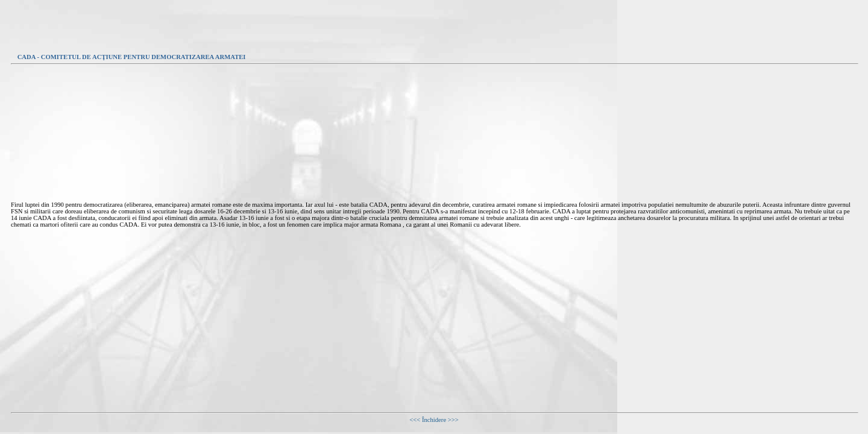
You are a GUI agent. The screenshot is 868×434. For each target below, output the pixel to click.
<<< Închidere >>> (434, 420)
